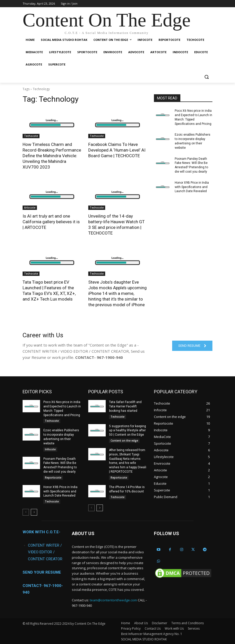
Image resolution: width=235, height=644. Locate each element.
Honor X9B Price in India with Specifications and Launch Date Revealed (192, 187)
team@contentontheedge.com (113, 600)
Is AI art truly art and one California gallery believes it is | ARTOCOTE (51, 222)
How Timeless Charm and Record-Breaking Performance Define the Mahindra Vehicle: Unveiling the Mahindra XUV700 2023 (52, 156)
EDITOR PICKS (37, 391)
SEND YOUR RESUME (42, 572)
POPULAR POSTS (106, 391)
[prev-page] (26, 512)
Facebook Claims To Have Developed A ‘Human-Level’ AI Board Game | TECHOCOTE (117, 150)
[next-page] (34, 512)
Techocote (31, 136)
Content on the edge (124, 440)
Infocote (50, 449)
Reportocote (53, 477)
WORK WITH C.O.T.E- (41, 532)
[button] (206, 77)
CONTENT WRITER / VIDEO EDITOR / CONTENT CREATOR (45, 552)
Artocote (30, 208)
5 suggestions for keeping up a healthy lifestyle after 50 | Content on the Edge (128, 430)
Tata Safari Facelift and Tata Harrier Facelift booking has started (125, 406)
